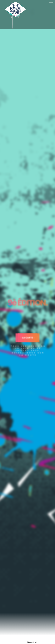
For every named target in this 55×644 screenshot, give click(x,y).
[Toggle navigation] (51, 4)
